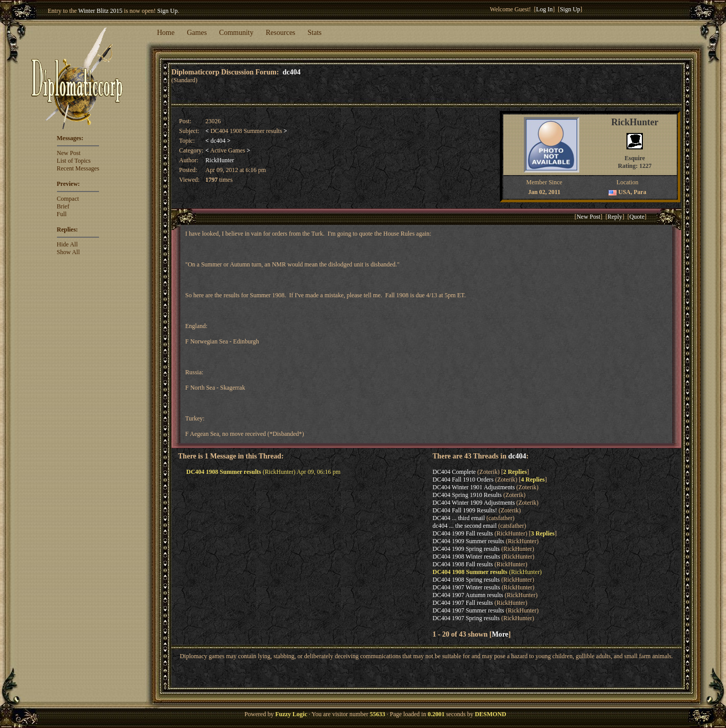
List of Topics (74, 161)
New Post (69, 153)
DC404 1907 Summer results (468, 610)
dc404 (292, 72)
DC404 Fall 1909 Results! (465, 510)
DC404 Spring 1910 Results (467, 495)
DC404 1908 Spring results (466, 580)
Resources (281, 33)
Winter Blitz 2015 (100, 11)
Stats (315, 33)
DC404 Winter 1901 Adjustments (474, 487)
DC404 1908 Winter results (466, 557)
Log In (544, 9)
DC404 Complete (454, 472)
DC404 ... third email (459, 518)
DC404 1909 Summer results (468, 541)
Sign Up (168, 11)
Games (197, 33)
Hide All (67, 244)
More (500, 634)
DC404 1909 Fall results (463, 533)
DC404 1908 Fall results (463, 564)
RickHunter (220, 160)
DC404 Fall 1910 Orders (463, 480)
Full (62, 214)
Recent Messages (78, 168)
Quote (637, 217)
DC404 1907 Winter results (466, 587)
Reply (615, 217)
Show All (68, 252)
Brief (63, 206)
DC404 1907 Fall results (463, 603)
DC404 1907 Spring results (466, 618)
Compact (68, 199)
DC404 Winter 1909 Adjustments (474, 503)
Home (166, 33)
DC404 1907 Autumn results (468, 595)
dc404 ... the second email (465, 526)
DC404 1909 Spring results (466, 549)
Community (236, 33)
